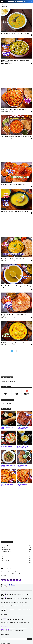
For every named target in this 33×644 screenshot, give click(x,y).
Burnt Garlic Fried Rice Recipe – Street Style (12, 619)
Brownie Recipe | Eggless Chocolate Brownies (12, 631)
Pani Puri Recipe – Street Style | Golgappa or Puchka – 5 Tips (16, 622)
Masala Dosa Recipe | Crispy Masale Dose (11, 628)
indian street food (21, 464)
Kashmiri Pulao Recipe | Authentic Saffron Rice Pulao (14, 602)
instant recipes (5, 444)
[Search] (29, 639)
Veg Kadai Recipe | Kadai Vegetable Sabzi (14, 109)
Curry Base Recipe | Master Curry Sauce (13, 184)
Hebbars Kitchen (4, 35)
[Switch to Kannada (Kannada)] (12, 382)
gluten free (4, 209)
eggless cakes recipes (21, 425)
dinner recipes (4, 312)
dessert (19, 444)
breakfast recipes (5, 425)
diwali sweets (4, 483)
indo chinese (4, 618)
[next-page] (20, 351)
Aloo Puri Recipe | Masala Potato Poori (11, 625)
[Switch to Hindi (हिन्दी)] (6, 382)
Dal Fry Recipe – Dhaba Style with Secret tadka (15, 33)
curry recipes (4, 58)
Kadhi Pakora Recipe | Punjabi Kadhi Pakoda (15, 343)
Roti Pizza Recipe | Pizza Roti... (8, 446)
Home (2, 5)
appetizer (3, 464)
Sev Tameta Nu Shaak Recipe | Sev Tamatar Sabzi (16, 136)
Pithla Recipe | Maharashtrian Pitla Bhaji (13, 259)
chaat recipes (4, 621)
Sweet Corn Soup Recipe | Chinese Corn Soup (15, 211)
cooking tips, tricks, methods (7, 182)
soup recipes (4, 284)
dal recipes (4, 31)
